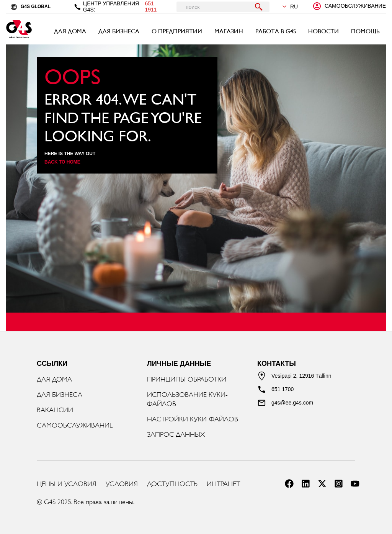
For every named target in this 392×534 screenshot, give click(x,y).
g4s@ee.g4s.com (292, 403)
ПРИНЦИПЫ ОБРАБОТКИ (187, 379)
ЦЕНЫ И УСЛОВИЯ (67, 484)
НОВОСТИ (323, 31)
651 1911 (151, 7)
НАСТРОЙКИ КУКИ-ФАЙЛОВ (193, 419)
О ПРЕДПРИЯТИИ (177, 31)
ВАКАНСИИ (55, 410)
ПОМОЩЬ (365, 31)
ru (290, 7)
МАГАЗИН (229, 31)
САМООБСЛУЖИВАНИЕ (75, 425)
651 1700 (283, 389)
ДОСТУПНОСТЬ (172, 484)
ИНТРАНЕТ (223, 484)
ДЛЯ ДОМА (70, 31)
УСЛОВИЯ (122, 484)
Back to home (62, 162)
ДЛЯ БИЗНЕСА (119, 31)
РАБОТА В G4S (276, 31)
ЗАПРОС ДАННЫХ (176, 434)
